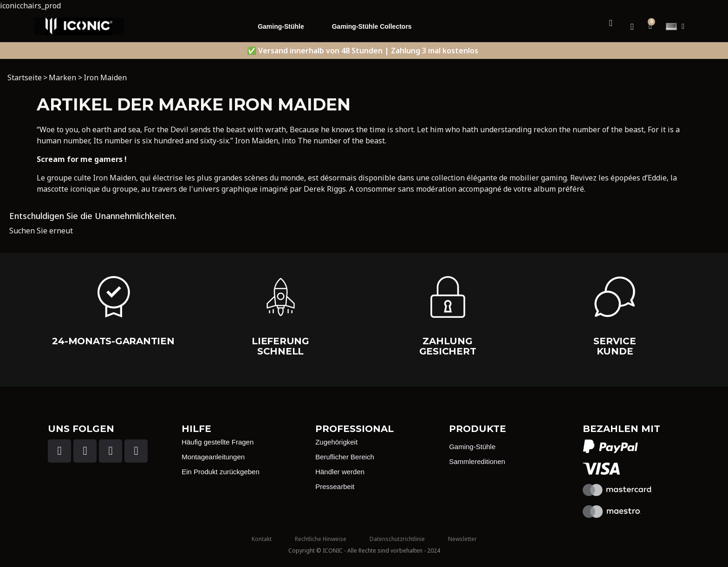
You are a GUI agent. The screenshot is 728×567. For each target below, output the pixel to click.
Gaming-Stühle (281, 26)
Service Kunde (614, 346)
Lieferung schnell (280, 346)
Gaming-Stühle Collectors (372, 26)
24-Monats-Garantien (113, 341)
